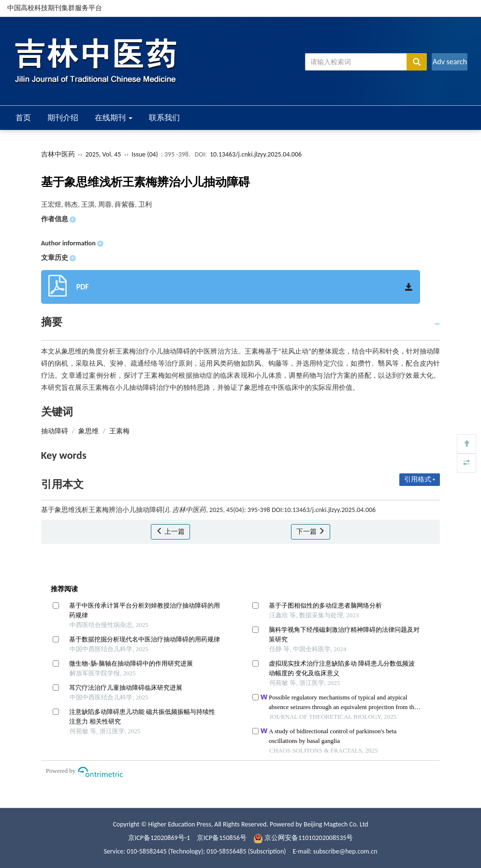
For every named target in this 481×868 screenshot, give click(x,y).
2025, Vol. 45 (104, 154)
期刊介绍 (63, 118)
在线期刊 (114, 118)
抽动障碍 (55, 431)
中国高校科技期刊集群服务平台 (55, 8)
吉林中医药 (58, 154)
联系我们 (164, 118)
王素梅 (119, 431)
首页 (23, 118)
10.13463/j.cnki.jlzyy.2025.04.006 (256, 154)
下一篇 (311, 532)
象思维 (88, 431)
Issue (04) (145, 154)
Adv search (450, 62)
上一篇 (170, 532)
